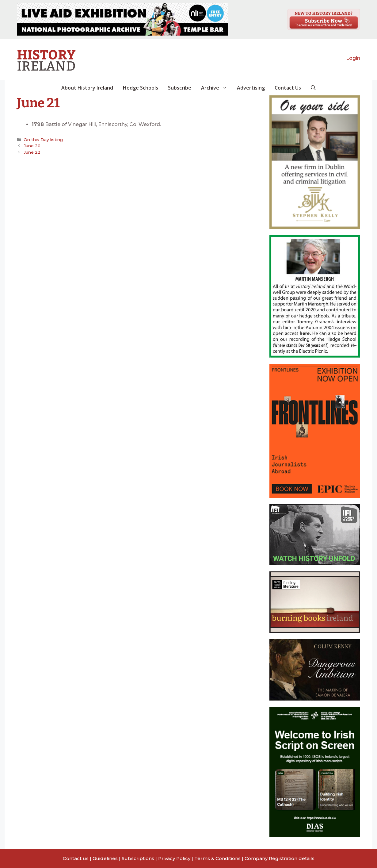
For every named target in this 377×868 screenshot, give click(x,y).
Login (353, 58)
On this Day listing (43, 140)
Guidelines (105, 858)
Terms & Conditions (217, 858)
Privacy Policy (174, 858)
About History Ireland (87, 88)
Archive (217, 88)
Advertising (251, 88)
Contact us (76, 858)
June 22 (32, 152)
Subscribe (180, 88)
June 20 (32, 146)
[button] (313, 88)
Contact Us (288, 88)
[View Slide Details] (123, 19)
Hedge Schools (141, 88)
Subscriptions (138, 858)
